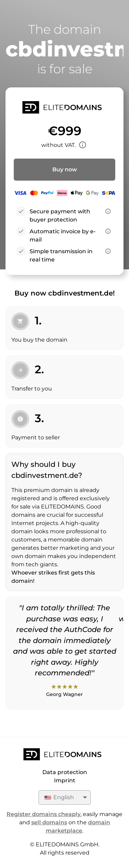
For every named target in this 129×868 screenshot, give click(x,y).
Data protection (65, 772)
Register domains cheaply (44, 814)
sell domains (49, 822)
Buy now (65, 169)
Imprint (65, 780)
